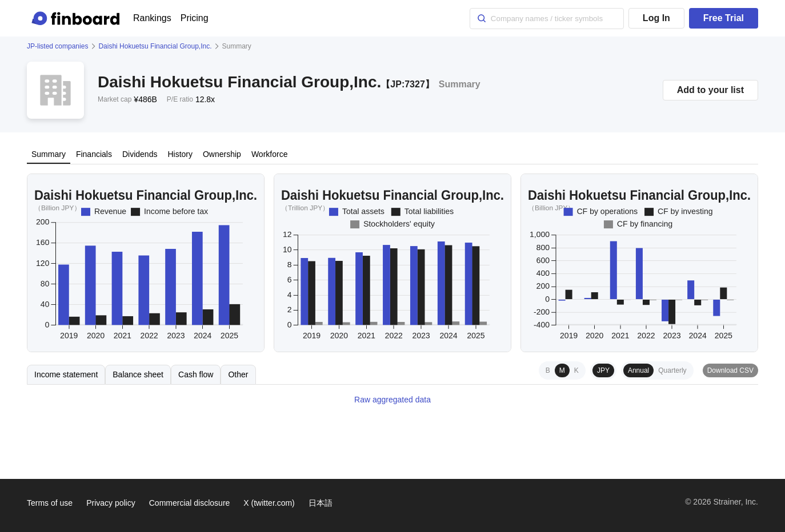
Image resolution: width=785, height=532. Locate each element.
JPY (603, 370)
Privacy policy (111, 503)
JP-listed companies (57, 46)
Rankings (152, 18)
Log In (656, 18)
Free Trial (724, 18)
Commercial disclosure (190, 503)
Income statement (66, 374)
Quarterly (672, 370)
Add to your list (710, 90)
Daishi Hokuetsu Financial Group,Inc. (155, 46)
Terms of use (50, 503)
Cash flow (196, 374)
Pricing (195, 18)
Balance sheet (138, 374)
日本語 (321, 503)
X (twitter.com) (269, 503)
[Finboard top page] (78, 18)
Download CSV (730, 370)
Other (238, 374)
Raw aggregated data (392, 400)
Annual (638, 370)
